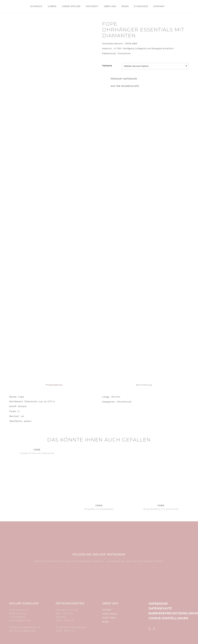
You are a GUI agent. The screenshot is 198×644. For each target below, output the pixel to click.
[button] (121, 86)
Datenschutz (160, 608)
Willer (106, 622)
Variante (107, 66)
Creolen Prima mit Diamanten (37, 453)
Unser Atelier (110, 614)
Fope (21, 397)
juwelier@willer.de (20, 620)
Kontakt (107, 610)
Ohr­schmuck (124, 402)
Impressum (158, 604)
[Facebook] (154, 629)
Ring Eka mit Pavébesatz (99, 509)
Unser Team (109, 618)
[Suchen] (170, 6)
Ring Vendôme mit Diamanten (161, 509)
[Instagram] (150, 629)
